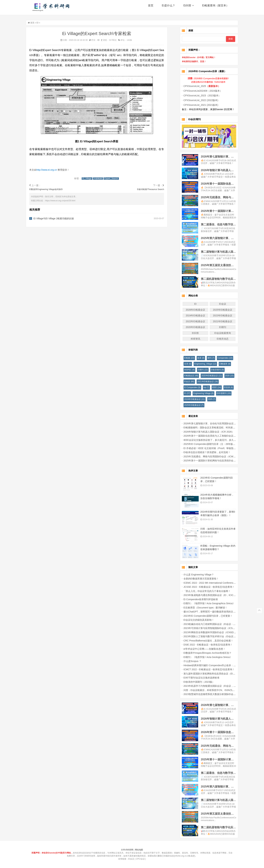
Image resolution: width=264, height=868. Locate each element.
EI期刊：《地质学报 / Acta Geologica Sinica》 (203, 657)
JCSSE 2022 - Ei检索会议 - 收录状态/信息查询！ (204, 587)
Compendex (220, 358)
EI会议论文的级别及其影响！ (194, 620)
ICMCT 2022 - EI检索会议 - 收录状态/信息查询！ (204, 669)
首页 (151, 8)
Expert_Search (116, 179)
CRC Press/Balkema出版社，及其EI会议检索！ (203, 641)
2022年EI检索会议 (190, 321)
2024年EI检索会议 (190, 315)
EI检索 (184, 358)
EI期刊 (218, 327)
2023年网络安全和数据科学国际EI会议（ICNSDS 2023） (208, 632)
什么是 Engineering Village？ (194, 575)
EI (43, 23)
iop (201, 387)
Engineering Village (198, 393)
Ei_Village (92, 179)
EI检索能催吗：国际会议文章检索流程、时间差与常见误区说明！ (213, 428)
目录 (183, 364)
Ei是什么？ (168, 8)
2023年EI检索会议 (218, 315)
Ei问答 (189, 8)
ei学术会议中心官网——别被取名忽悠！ (199, 649)
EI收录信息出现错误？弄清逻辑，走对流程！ (202, 452)
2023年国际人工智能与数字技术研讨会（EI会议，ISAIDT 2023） (212, 636)
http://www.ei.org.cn (52, 170)
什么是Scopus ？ (187, 661)
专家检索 (103, 179)
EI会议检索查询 (218, 333)
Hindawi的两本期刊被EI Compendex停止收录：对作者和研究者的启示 (215, 665)
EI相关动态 (218, 339)
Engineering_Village (200, 364)
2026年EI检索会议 (190, 310)
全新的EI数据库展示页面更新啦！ (196, 579)
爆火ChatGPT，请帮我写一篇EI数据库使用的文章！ (206, 612)
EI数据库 (220, 364)
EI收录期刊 (212, 370)
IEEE (212, 387)
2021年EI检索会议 (218, 321)
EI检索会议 (186, 376)
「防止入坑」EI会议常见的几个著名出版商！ (202, 591)
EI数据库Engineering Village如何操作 (51, 190)
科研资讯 (190, 339)
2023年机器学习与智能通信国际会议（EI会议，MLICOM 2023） (212, 686)
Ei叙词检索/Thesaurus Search (155, 190)
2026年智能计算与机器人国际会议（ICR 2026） (204, 432)
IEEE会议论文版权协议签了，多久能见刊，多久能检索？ (208, 440)
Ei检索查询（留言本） (216, 8)
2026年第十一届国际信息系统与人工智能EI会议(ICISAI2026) (210, 436)
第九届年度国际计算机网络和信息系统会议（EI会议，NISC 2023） (214, 674)
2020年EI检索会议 (190, 327)
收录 (196, 358)
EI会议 (218, 304)
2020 (224, 376)
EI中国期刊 (219, 393)
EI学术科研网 (52, 8)
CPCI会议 (140, 859)
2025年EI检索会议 (218, 310)
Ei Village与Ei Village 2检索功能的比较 (59, 219)
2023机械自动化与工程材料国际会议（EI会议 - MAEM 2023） (211, 624)
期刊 (206, 358)
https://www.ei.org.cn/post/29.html (65, 201)
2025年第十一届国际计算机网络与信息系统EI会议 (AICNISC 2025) (213, 461)
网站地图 (139, 850)
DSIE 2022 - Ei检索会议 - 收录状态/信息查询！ (203, 645)
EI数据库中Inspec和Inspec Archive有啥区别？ (203, 653)
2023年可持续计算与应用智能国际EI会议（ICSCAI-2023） (209, 628)
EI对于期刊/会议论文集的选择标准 (196, 678)
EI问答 (190, 333)
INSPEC (184, 370)
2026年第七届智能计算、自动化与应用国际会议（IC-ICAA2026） (213, 423)
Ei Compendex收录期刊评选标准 (196, 599)
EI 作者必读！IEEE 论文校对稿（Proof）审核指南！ (206, 448)
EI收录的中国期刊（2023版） (194, 682)
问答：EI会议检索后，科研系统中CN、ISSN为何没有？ (208, 690)
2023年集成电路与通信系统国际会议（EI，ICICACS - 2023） (211, 595)
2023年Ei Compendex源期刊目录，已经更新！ (203, 616)
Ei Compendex (187, 387)
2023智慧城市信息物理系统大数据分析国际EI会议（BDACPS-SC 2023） (217, 694)
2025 (207, 399)
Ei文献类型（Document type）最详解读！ (200, 608)
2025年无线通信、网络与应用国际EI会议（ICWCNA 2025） (210, 456)
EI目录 (224, 387)
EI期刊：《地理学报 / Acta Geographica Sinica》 (204, 603)
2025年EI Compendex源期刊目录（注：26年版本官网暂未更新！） (214, 444)
